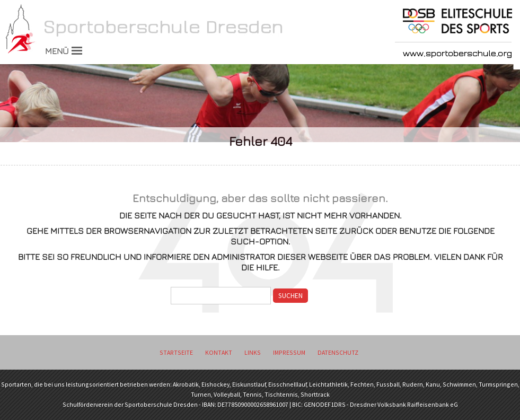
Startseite (176, 352)
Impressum (289, 352)
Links (253, 352)
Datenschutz (338, 352)
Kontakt (219, 352)
